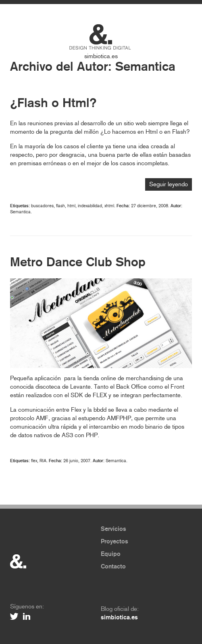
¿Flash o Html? (53, 103)
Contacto (113, 566)
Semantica (145, 66)
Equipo (111, 554)
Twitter (15, 616)
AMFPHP (119, 418)
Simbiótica (101, 34)
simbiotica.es (101, 56)
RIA (43, 461)
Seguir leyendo (169, 184)
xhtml (109, 206)
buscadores (42, 206)
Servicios (113, 529)
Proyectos (115, 541)
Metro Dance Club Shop (78, 262)
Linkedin (27, 616)
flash (60, 206)
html (71, 206)
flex (34, 461)
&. (18, 561)
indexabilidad (90, 206)
